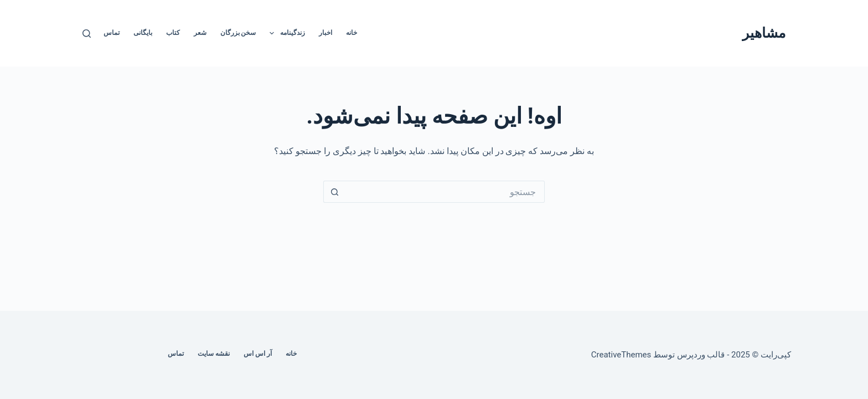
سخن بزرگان (238, 33)
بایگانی (143, 33)
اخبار (325, 33)
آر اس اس (258, 354)
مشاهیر (764, 33)
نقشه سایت (214, 354)
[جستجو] (87, 34)
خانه (352, 33)
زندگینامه (285, 33)
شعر (200, 33)
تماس (112, 33)
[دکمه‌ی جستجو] (334, 192)
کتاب (173, 33)
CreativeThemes (621, 355)
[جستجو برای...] (445, 192)
